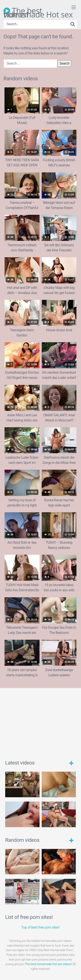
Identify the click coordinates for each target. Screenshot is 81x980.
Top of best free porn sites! (40, 927)
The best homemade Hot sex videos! (38, 11)
